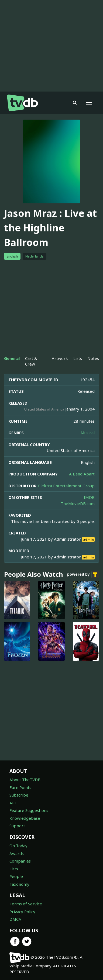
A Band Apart (82, 474)
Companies (20, 861)
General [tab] (12, 358)
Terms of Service (26, 904)
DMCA (15, 919)
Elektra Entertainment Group (66, 486)
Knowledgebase (25, 818)
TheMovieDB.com (78, 503)
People (16, 876)
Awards (17, 853)
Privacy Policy (22, 912)
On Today (18, 846)
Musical (88, 433)
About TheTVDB (25, 780)
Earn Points (20, 787)
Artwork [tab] (60, 358)
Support (17, 826)
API (13, 803)
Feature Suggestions (29, 810)
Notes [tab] (93, 358)
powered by (83, 575)
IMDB (89, 497)
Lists (14, 869)
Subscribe (19, 795)
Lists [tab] (78, 358)
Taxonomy (19, 884)
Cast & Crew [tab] (31, 361)
